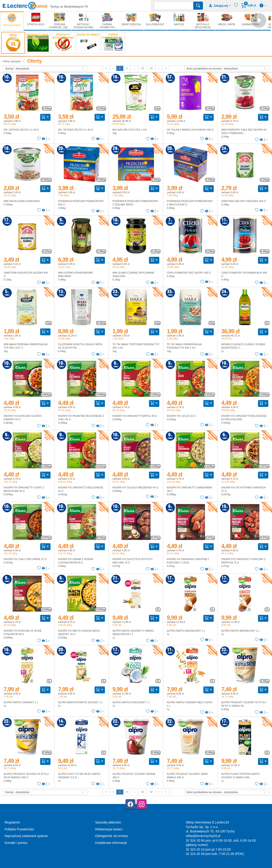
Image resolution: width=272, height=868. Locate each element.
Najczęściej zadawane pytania (26, 836)
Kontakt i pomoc (16, 843)
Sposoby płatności (108, 822)
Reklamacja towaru (109, 829)
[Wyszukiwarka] (174, 6)
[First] (106, 68)
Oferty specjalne (12, 61)
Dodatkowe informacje (111, 843)
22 (151, 68)
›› (166, 68)
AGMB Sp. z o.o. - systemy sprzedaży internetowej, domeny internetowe (105, 866)
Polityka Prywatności (19, 829)
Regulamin (12, 822)
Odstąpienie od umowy (112, 836)
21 (143, 68)
